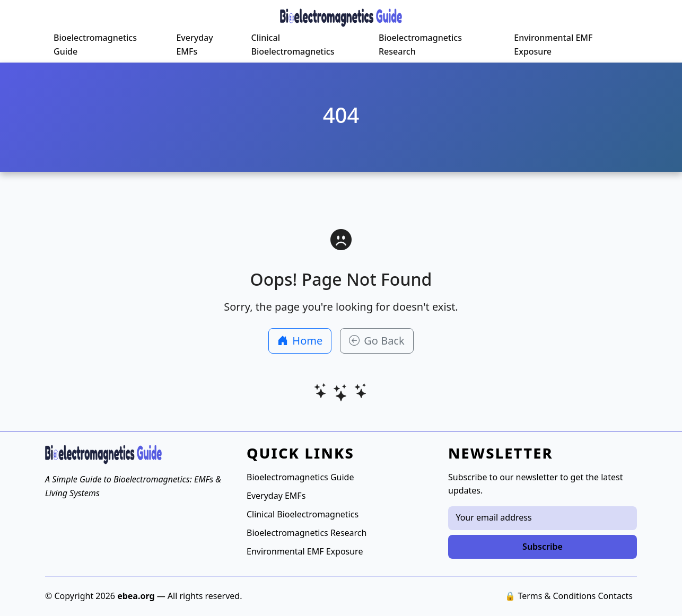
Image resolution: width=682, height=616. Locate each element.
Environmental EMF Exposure (553, 45)
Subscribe (543, 547)
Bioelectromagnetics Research (420, 45)
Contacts (615, 596)
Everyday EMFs (194, 45)
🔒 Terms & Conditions (550, 596)
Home (300, 341)
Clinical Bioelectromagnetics (292, 45)
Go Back (377, 341)
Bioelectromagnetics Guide (95, 45)
